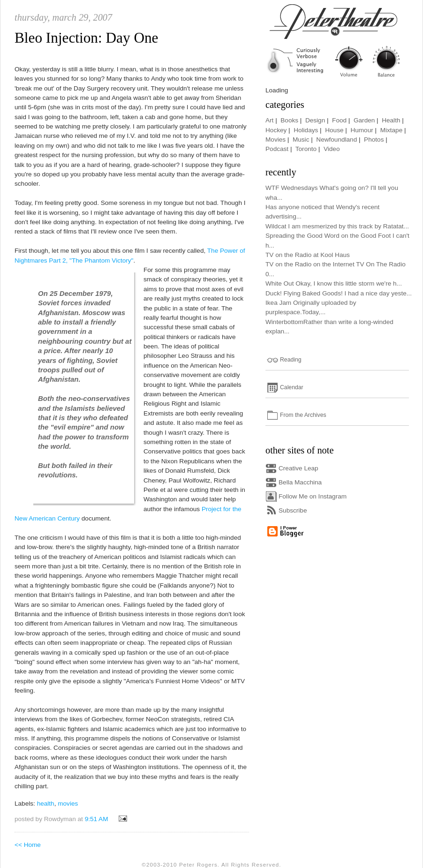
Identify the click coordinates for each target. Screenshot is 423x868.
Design (315, 120)
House (334, 130)
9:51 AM (97, 819)
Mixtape (392, 130)
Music (301, 140)
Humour (362, 130)
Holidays (306, 130)
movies (68, 804)
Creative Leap (298, 468)
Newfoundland (336, 140)
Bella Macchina (300, 482)
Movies (276, 140)
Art (269, 120)
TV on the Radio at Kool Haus (308, 255)
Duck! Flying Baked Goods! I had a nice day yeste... (339, 293)
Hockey (276, 130)
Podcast (277, 149)
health (46, 804)
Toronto (306, 149)
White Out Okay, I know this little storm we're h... (334, 283)
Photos (374, 140)
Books (289, 120)
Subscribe (293, 510)
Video (332, 149)
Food (339, 120)
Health (391, 120)
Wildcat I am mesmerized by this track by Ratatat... (337, 226)
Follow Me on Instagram (313, 496)
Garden (364, 120)
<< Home (28, 845)
